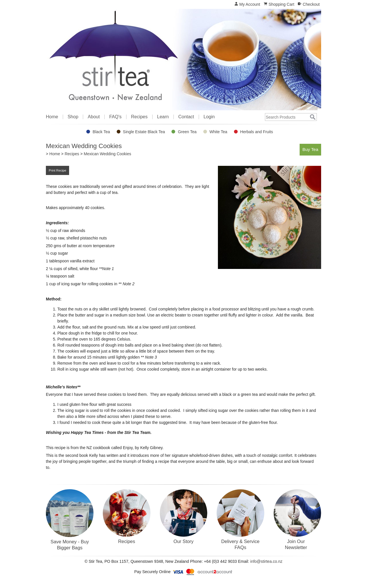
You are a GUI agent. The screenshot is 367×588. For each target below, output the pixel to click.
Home (52, 117)
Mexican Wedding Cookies (108, 154)
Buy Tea (310, 149)
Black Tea (101, 132)
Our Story (183, 541)
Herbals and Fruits (257, 132)
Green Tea (187, 132)
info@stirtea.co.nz (266, 561)
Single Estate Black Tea (144, 132)
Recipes (139, 117)
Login (209, 117)
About (94, 117)
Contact (186, 117)
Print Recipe (57, 170)
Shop (73, 117)
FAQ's (115, 117)
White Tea (218, 132)
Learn (163, 117)
